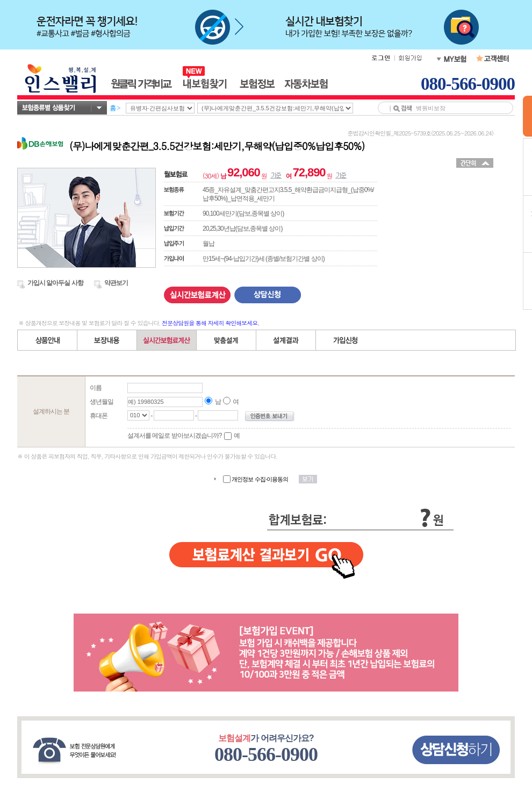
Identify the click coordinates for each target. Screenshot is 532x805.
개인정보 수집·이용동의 (260, 479)
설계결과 (286, 340)
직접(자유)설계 (227, 340)
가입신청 (346, 340)
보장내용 (107, 340)
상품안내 (48, 340)
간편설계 (167, 340)
